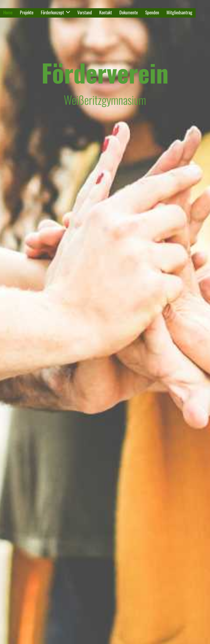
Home (8, 12)
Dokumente (129, 12)
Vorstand (85, 12)
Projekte (27, 12)
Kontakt (106, 12)
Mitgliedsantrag (179, 12)
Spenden (152, 12)
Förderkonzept (55, 12)
